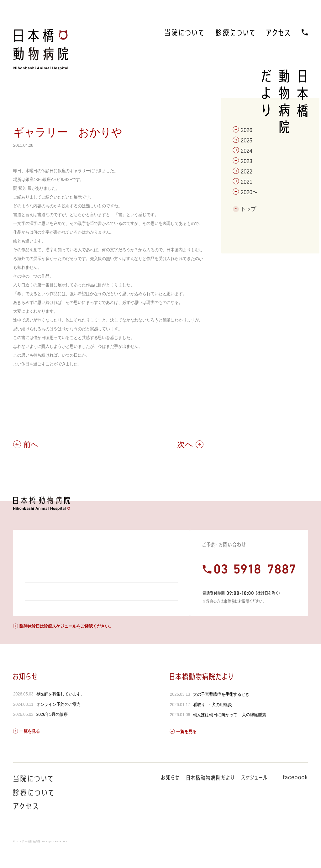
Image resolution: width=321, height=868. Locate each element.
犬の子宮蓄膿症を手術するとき (221, 711)
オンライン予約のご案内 (59, 721)
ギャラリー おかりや (68, 132)
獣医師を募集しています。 (61, 711)
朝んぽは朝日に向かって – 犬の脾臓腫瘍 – (231, 732)
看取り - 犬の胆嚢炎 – (214, 722)
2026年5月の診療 (52, 731)
